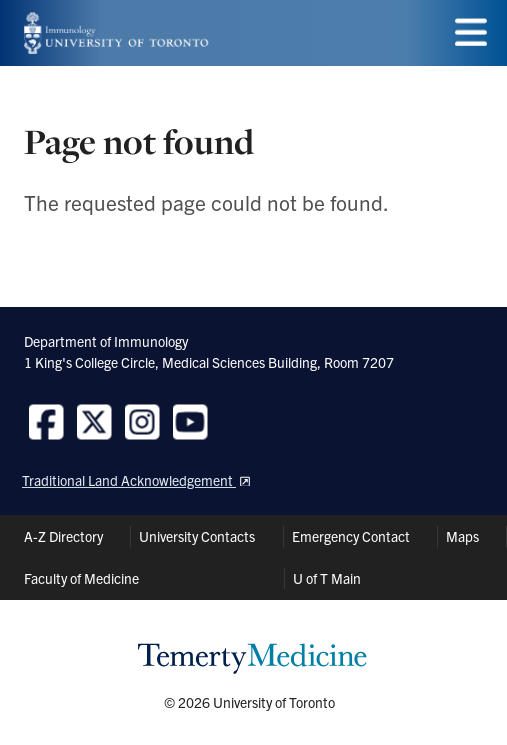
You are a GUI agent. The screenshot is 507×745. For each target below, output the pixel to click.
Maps (462, 536)
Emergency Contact (351, 536)
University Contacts (197, 536)
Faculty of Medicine (81, 578)
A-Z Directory (63, 536)
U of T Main (327, 578)
